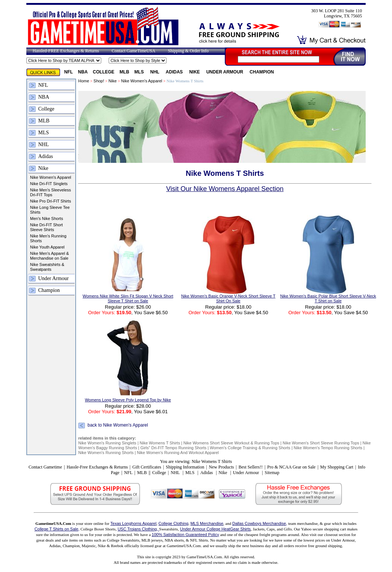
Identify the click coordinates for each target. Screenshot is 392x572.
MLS (140, 72)
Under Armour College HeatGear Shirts (215, 529)
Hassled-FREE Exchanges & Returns (66, 51)
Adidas (175, 72)
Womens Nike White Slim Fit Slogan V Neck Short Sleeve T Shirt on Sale (128, 298)
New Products (221, 467)
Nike (195, 72)
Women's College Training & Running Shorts (251, 448)
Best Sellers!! (251, 467)
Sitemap (272, 473)
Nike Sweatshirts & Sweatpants (47, 267)
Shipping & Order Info (188, 51)
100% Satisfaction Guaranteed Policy (185, 535)
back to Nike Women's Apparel (118, 425)
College (103, 72)
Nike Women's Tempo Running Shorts (329, 448)
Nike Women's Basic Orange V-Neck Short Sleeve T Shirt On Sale (228, 298)
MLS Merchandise (207, 523)
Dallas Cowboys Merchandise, (260, 523)
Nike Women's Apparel (51, 177)
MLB (124, 72)
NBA (83, 72)
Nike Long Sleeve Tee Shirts (50, 210)
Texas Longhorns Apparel (134, 523)
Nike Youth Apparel (47, 247)
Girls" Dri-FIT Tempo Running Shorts (173, 448)
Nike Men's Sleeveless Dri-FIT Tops (50, 192)
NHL (155, 72)
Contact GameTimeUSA (134, 51)
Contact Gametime (45, 467)
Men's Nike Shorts (47, 218)
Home (84, 81)
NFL (68, 72)
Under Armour (225, 72)
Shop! (99, 81)
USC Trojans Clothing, (138, 529)
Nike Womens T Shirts (160, 443)
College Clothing (173, 523)
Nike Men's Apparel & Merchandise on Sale (50, 256)
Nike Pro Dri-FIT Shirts (50, 201)
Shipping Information (185, 467)
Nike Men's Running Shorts (48, 238)
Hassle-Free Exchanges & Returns (97, 467)
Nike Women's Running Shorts (106, 453)
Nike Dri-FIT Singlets (49, 184)
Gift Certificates (147, 467)
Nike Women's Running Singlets (107, 443)
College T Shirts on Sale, (57, 529)
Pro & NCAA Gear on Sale (291, 467)
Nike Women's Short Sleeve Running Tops (321, 443)
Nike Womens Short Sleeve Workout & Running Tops (231, 443)
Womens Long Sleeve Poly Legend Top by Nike (128, 400)
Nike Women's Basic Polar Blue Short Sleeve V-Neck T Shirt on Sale (328, 298)
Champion (262, 72)
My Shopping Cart (337, 467)
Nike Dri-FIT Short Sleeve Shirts (46, 227)
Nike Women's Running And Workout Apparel (178, 453)
